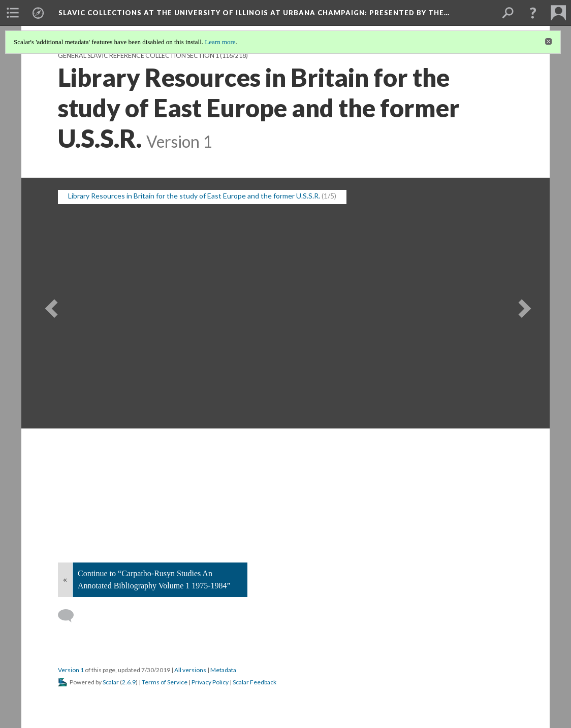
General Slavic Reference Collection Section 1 (138, 56)
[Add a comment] (70, 616)
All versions (190, 670)
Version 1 (71, 670)
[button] (533, 13)
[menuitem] (13, 13)
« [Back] (65, 580)
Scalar (111, 682)
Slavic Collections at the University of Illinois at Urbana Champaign (254, 13)
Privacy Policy (210, 682)
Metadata (223, 670)
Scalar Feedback (255, 682)
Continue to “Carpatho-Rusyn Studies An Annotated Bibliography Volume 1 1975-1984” (154, 580)
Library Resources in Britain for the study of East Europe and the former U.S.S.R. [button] (194, 196)
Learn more (220, 42)
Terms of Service (165, 682)
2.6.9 (129, 682)
